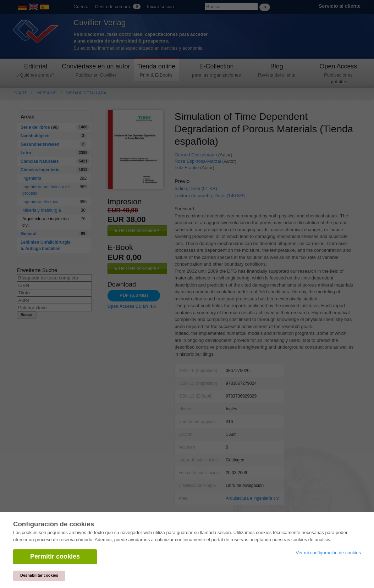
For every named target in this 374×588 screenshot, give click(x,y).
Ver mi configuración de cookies (328, 553)
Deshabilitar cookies (39, 575)
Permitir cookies (55, 556)
